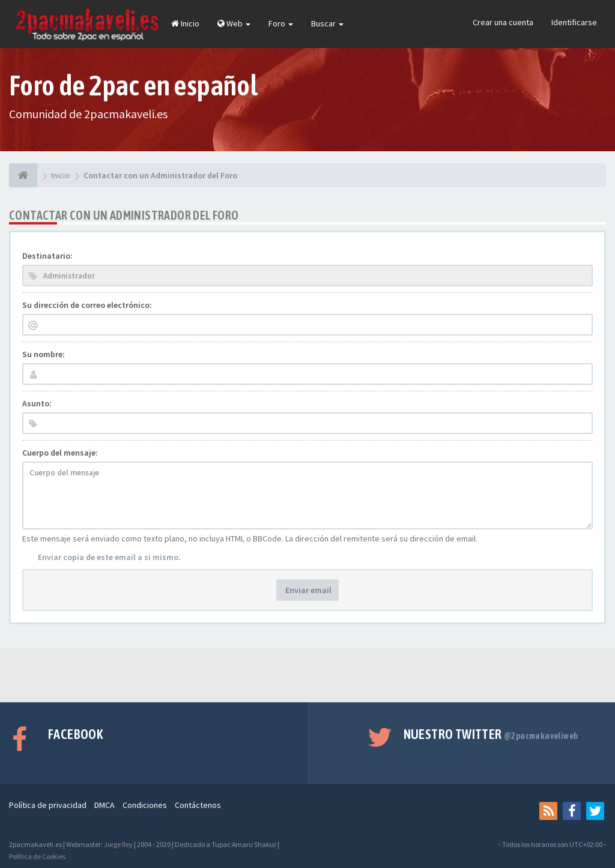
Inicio (185, 23)
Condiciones (145, 805)
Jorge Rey (118, 844)
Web (234, 23)
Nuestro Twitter (491, 734)
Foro (281, 23)
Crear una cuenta (503, 22)
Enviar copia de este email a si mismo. (109, 557)
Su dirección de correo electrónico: (87, 305)
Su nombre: (44, 354)
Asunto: (37, 403)
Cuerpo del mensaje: (60, 453)
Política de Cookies (37, 856)
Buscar (327, 23)
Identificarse (574, 22)
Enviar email (307, 590)
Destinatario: (47, 256)
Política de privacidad (48, 805)
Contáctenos (198, 805)
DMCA (105, 805)
